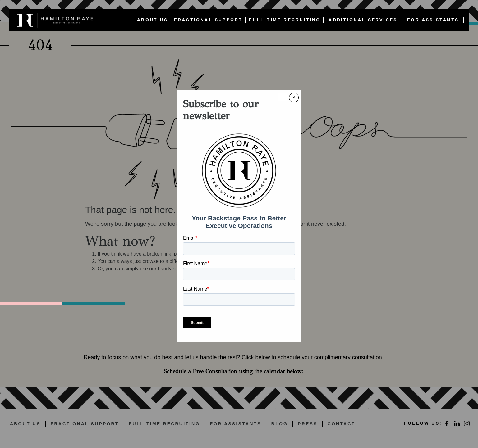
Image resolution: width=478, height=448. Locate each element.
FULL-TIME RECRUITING (285, 20)
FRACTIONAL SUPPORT (208, 20)
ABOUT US (152, 20)
